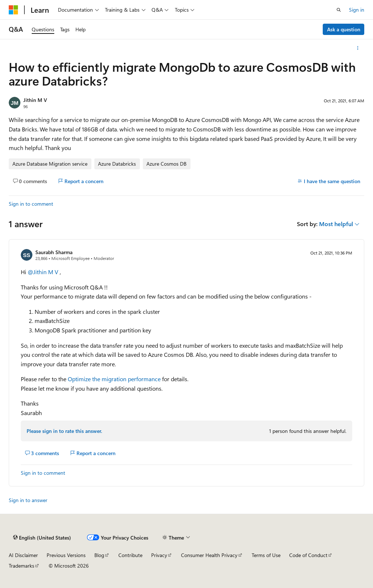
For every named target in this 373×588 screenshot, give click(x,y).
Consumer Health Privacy (209, 555)
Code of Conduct (308, 555)
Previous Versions (66, 555)
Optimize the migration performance (114, 379)
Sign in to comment (31, 204)
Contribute (130, 555)
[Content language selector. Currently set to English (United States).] (42, 537)
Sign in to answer (28, 500)
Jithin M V (35, 100)
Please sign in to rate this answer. (64, 431)
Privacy (159, 555)
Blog (99, 555)
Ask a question (344, 29)
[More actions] (358, 48)
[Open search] (339, 10)
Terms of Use (266, 555)
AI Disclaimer (23, 555)
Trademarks (21, 566)
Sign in (357, 10)
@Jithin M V (44, 272)
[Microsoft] (13, 10)
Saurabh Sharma (54, 252)
